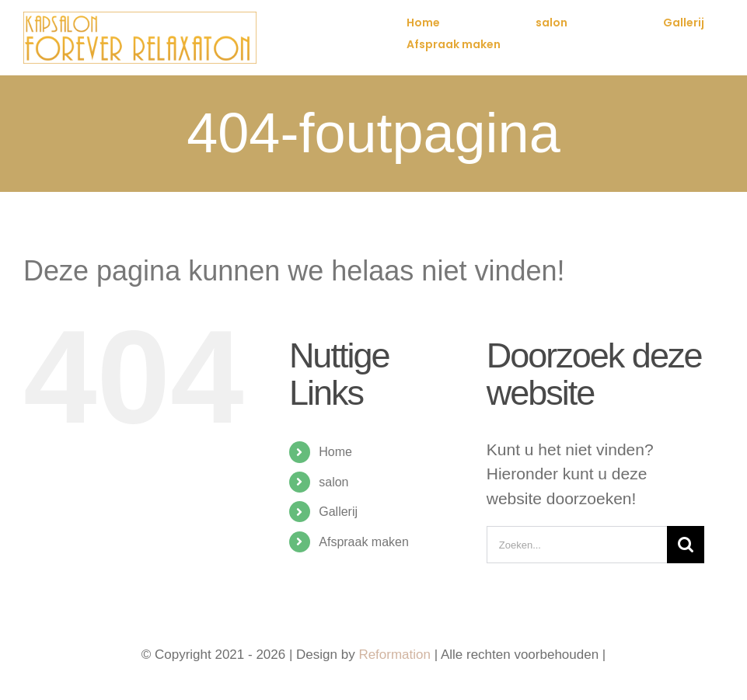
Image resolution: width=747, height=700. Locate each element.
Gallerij (338, 512)
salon (333, 482)
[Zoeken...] (577, 545)
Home (335, 452)
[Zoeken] (686, 545)
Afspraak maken (364, 542)
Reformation (396, 655)
